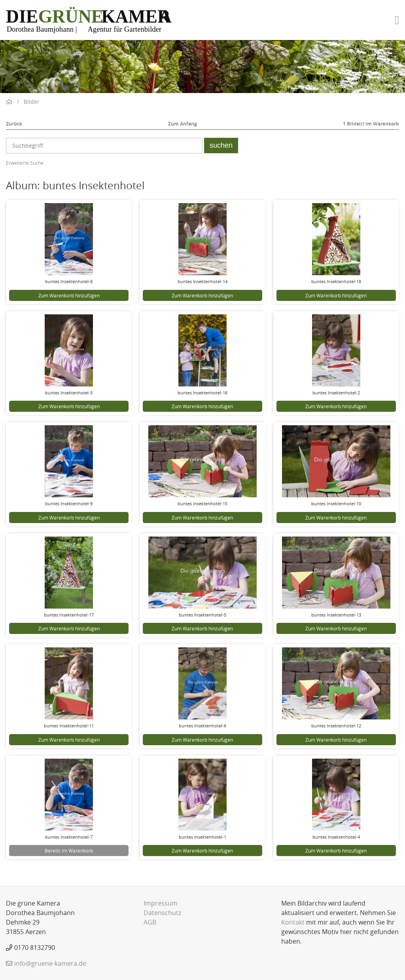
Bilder (32, 102)
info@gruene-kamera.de (50, 963)
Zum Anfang (183, 124)
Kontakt (293, 922)
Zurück (14, 124)
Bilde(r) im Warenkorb (371, 124)
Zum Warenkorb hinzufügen (69, 295)
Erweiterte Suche (25, 163)
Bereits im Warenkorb (69, 851)
